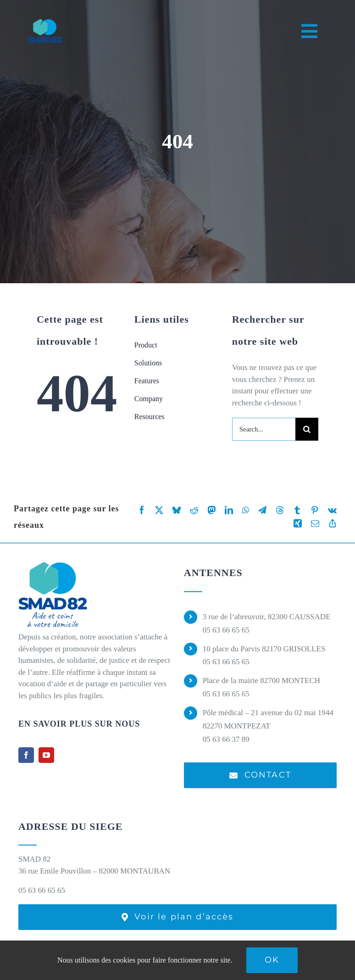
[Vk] (332, 510)
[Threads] (280, 510)
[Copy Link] (333, 524)
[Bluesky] (177, 510)
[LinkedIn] (229, 510)
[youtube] (46, 755)
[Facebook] (142, 510)
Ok (272, 960)
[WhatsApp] (246, 510)
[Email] (315, 524)
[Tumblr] (297, 510)
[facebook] (26, 755)
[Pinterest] (315, 510)
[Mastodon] (211, 510)
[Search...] (264, 429)
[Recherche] (307, 429)
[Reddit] (194, 510)
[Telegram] (262, 510)
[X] (159, 510)
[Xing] (298, 524)
